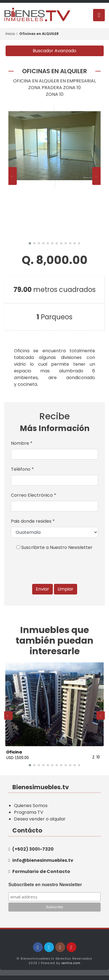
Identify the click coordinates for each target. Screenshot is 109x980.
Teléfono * (22, 469)
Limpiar (66, 589)
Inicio (10, 34)
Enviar (42, 589)
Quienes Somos (31, 806)
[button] (30, 243)
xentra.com (71, 963)
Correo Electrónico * (34, 495)
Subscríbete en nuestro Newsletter (45, 885)
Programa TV (29, 812)
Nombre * (22, 443)
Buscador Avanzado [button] (54, 51)
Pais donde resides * (33, 521)
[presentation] (13, 176)
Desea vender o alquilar (40, 819)
